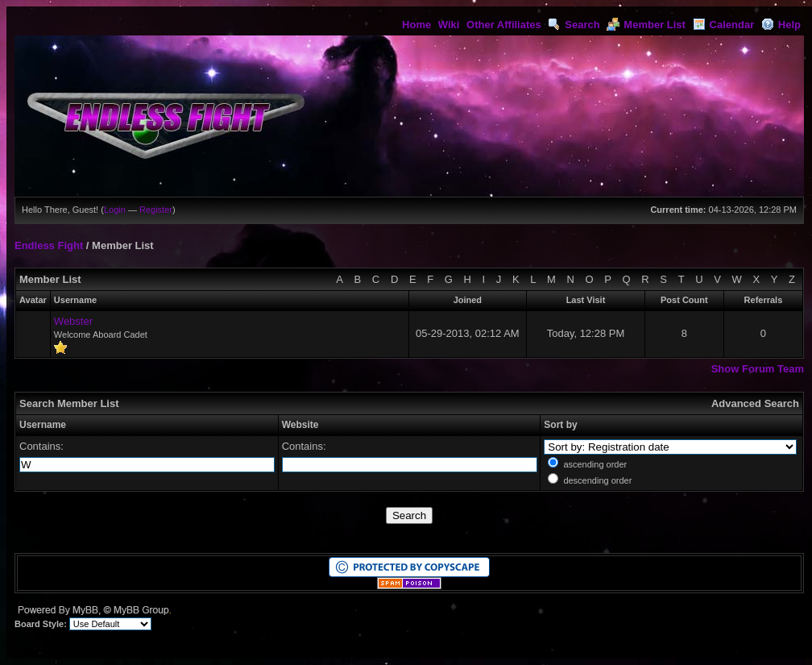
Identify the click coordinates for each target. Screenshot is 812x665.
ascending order (595, 464)
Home (416, 25)
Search (574, 25)
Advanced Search (755, 403)
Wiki (449, 25)
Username (43, 425)
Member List (646, 25)
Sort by (560, 425)
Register (156, 210)
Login (115, 210)
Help (781, 25)
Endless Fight (49, 245)
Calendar (724, 25)
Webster (73, 321)
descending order (597, 480)
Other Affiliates (504, 25)
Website (300, 425)
